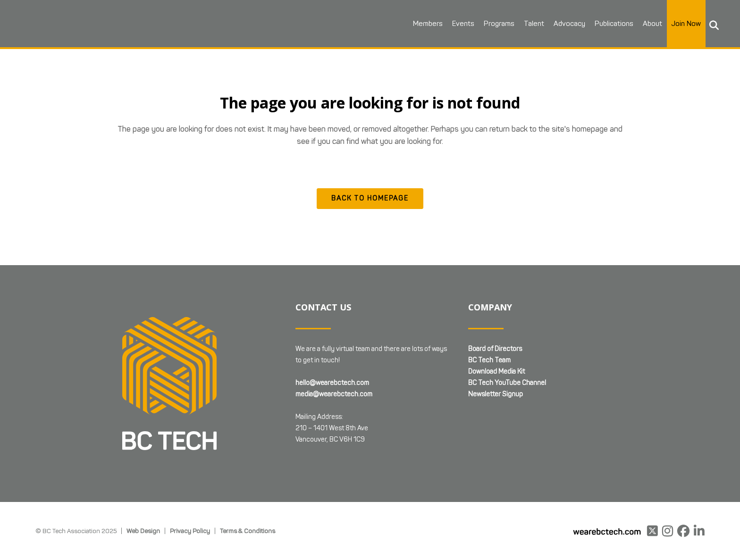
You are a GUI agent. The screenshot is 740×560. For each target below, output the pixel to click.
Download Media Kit (496, 372)
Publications (614, 24)
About (652, 24)
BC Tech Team (489, 360)
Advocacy (569, 24)
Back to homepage (370, 198)
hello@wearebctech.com (332, 383)
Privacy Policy (190, 531)
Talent (534, 24)
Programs (499, 24)
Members (428, 24)
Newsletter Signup (496, 394)
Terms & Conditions (248, 531)
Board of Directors (495, 349)
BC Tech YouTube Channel (507, 383)
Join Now (686, 24)
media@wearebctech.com (334, 394)
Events (463, 24)
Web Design (143, 531)
